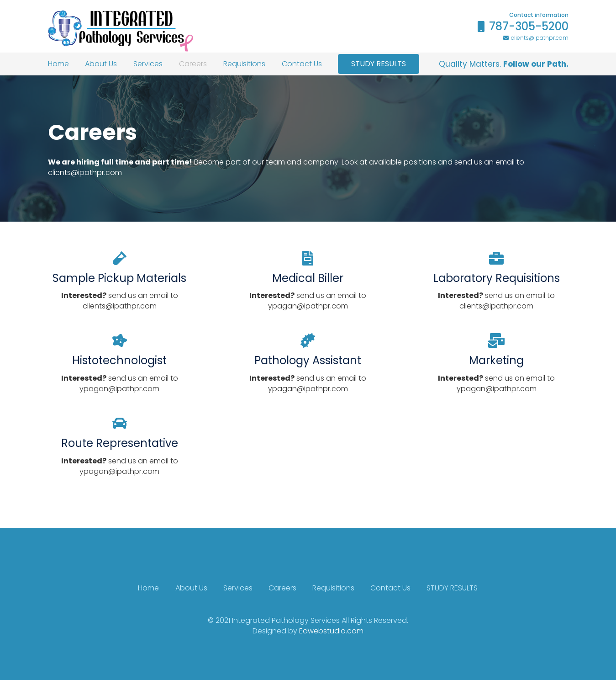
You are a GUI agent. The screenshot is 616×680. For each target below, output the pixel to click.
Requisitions (333, 588)
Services (238, 588)
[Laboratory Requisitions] (497, 259)
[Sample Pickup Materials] (120, 259)
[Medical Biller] (308, 259)
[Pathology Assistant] (308, 341)
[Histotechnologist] (120, 341)
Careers (282, 588)
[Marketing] (497, 341)
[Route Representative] (120, 424)
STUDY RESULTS (452, 588)
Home (148, 588)
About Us (191, 588)
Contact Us (390, 588)
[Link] (121, 31)
